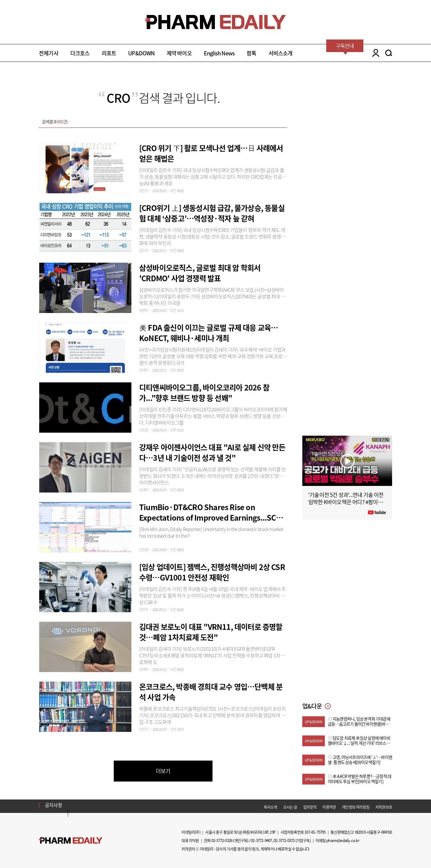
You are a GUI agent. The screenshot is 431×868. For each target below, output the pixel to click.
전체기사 (49, 53)
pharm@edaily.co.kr (343, 840)
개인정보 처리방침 (356, 807)
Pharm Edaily (71, 841)
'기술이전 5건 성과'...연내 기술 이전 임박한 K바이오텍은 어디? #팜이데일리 (346, 502)
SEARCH (389, 53)
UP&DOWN (141, 53)
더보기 (163, 771)
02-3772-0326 (222, 840)
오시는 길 (290, 807)
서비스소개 (281, 53)
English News (219, 53)
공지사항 (53, 805)
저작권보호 (384, 807)
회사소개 (270, 807)
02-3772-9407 (261, 840)
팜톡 (251, 53)
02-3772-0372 (284, 840)
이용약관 (329, 807)
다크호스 (80, 53)
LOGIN (374, 53)
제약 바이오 (179, 53)
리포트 (109, 53)
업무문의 (310, 807)
